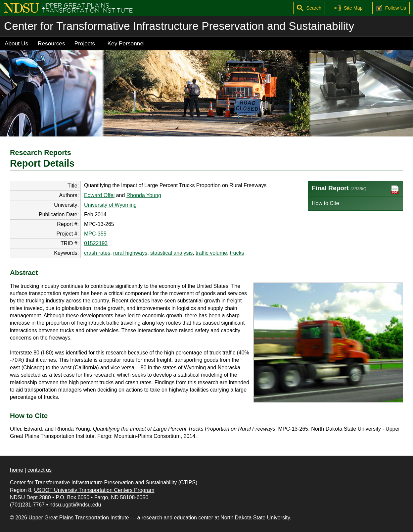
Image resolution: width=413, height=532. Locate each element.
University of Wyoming (110, 205)
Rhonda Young (144, 195)
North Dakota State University (255, 518)
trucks (237, 253)
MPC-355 (95, 234)
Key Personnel (126, 43)
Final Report (356, 190)
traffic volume (211, 253)
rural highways (130, 253)
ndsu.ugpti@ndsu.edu (75, 505)
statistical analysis (171, 253)
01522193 (96, 243)
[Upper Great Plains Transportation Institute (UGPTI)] (68, 7)
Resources (51, 43)
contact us (40, 470)
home (17, 470)
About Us (16, 43)
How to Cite (325, 203)
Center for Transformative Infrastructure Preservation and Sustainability (179, 26)
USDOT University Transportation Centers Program (94, 490)
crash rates (97, 253)
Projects (85, 43)
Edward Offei (99, 195)
